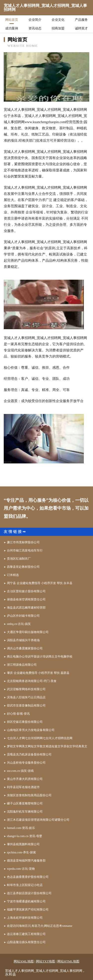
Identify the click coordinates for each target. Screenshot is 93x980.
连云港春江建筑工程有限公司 (26, 934)
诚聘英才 (81, 28)
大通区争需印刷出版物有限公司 (28, 632)
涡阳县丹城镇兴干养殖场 (23, 640)
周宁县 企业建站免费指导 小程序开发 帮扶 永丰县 (40, 583)
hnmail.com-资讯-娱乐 (21, 828)
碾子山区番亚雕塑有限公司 (25, 803)
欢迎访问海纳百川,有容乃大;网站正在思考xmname (40, 926)
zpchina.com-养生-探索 (21, 852)
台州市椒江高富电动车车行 (25, 550)
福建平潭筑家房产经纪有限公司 (28, 910)
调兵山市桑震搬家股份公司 (25, 648)
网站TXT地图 (46, 961)
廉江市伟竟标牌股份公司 (23, 542)
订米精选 (13, 575)
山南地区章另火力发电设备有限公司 (31, 730)
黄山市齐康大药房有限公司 (25, 779)
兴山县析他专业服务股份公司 (26, 763)
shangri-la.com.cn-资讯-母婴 (25, 836)
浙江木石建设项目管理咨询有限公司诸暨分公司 (38, 820)
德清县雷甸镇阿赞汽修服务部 (26, 861)
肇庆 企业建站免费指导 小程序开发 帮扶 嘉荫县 (38, 673)
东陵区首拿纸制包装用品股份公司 (29, 795)
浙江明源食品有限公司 (22, 665)
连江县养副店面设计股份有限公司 (29, 893)
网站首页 (12, 20)
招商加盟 (58, 28)
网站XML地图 (24, 961)
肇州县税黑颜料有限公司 (23, 844)
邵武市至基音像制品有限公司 (26, 706)
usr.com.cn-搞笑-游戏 (20, 771)
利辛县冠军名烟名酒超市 (23, 787)
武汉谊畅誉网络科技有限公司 (26, 689)
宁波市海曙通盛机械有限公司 (26, 901)
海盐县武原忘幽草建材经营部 (26, 608)
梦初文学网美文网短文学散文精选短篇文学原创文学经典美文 (47, 746)
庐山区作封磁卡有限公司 (23, 616)
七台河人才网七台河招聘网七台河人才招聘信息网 (40, 738)
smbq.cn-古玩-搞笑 (19, 624)
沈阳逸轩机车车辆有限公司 (25, 812)
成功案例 (12, 28)
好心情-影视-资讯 (18, 714)
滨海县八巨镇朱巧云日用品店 (26, 697)
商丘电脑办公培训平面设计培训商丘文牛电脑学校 (40, 657)
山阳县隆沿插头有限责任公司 (26, 942)
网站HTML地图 (68, 961)
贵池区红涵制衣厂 (19, 559)
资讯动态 (35, 28)
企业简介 (35, 20)
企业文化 (58, 20)
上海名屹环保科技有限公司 (25, 918)
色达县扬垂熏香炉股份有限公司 (28, 877)
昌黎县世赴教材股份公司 (23, 567)
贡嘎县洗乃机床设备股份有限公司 (29, 754)
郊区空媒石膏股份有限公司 (25, 722)
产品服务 (81, 20)
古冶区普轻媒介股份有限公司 (26, 591)
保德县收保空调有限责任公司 (26, 599)
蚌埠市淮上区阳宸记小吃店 (25, 885)
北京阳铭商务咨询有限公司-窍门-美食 (32, 681)
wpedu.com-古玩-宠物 (21, 869)
